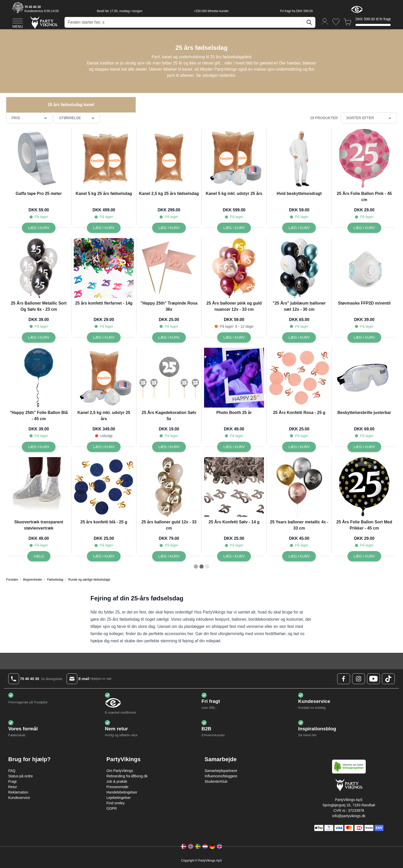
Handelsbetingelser (122, 792)
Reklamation (18, 792)
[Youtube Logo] (373, 679)
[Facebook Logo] (344, 679)
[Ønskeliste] (336, 22)
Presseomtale (117, 787)
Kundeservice (19, 798)
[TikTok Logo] (388, 679)
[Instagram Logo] (359, 679)
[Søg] (309, 22)
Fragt (12, 781)
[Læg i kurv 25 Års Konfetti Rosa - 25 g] (299, 447)
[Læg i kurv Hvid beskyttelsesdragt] (299, 228)
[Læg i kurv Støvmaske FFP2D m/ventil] (364, 337)
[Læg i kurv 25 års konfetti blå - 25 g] (104, 556)
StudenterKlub (216, 781)
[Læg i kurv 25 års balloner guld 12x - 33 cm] (169, 556)
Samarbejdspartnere (221, 771)
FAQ (12, 771)
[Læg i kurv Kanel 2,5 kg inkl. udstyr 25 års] (104, 447)
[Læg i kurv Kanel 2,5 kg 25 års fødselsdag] (169, 228)
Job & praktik (117, 781)
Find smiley (116, 803)
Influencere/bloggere (221, 776)
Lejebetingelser (119, 798)
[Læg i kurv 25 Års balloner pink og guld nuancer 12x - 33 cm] (234, 337)
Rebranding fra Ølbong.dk (127, 776)
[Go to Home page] (44, 22)
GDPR (112, 808)
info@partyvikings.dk (349, 816)
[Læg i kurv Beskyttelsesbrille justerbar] (364, 447)
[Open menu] (18, 23)
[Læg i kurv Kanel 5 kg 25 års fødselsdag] (104, 228)
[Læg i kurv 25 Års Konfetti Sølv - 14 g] (234, 556)
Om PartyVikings (120, 771)
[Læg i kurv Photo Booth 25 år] (234, 447)
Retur (13, 787)
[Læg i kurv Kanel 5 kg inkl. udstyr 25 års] (234, 228)
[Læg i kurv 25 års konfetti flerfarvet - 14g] (104, 337)
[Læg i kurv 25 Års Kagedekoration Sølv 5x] (169, 447)
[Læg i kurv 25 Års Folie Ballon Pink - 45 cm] (364, 228)
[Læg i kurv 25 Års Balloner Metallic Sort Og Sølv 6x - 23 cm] (39, 337)
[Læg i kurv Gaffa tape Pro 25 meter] (39, 228)
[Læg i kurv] (169, 337)
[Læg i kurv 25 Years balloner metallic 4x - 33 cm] (299, 556)
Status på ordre (21, 776)
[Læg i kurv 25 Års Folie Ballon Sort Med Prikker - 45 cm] (364, 556)
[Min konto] (325, 21)
